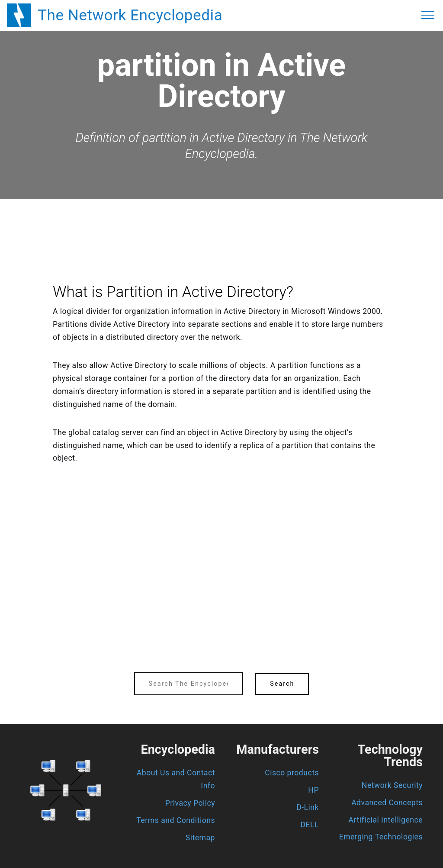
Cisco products (292, 773)
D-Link (308, 807)
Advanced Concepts (387, 803)
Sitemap (200, 838)
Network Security (392, 785)
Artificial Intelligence (386, 820)
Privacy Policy (190, 803)
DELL (310, 825)
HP (313, 790)
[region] (221, 223)
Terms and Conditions (176, 820)
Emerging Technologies (381, 837)
